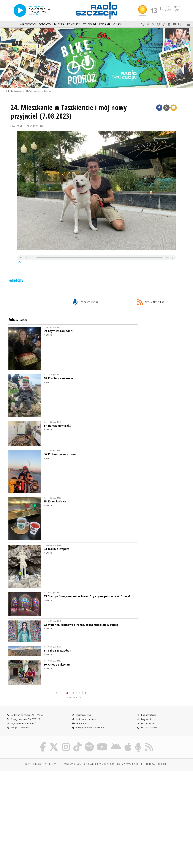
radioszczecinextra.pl (84, 719)
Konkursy (74, 24)
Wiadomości (28, 24)
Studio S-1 (89, 24)
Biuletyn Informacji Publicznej (88, 728)
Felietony (48, 91)
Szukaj (180, 24)
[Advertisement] (50, 796)
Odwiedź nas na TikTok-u (164, 24)
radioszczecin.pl (82, 715)
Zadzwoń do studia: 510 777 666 (25, 715)
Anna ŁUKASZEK (35, 126)
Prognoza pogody (18, 728)
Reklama (105, 24)
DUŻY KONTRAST (148, 728)
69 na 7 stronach (73, 697)
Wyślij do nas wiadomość (174, 24)
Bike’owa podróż (33, 91)
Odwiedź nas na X (153, 24)
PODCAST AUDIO (85, 302)
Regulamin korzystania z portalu (100, 764)
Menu (189, 24)
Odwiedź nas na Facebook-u (148, 24)
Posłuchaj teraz (147, 715)
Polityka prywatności (127, 764)
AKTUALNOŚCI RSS (150, 302)
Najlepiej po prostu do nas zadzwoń (143, 24)
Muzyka (59, 24)
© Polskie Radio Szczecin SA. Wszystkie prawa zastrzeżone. (54, 764)
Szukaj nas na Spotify (169, 24)
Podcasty (45, 24)
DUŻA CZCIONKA (148, 723)
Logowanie (144, 719)
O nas (117, 24)
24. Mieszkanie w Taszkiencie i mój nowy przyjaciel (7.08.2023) (69, 112)
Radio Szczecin (13, 91)
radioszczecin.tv (82, 723)
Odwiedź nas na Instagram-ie (159, 24)
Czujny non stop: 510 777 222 (24, 719)
